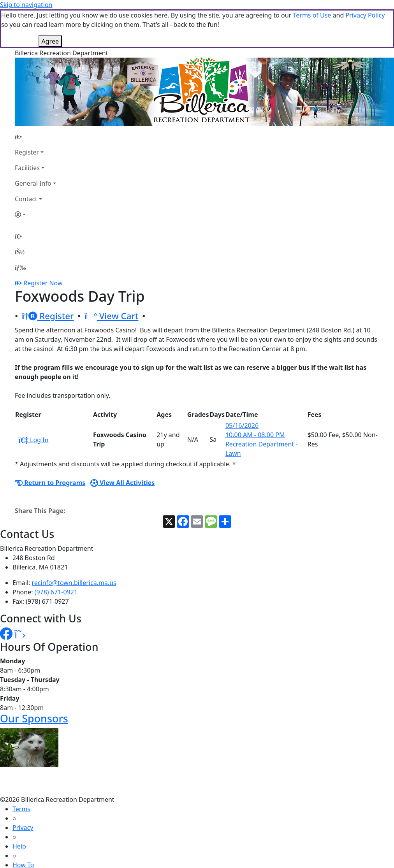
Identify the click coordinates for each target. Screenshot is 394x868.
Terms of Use (312, 15)
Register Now (43, 283)
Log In (33, 440)
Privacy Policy (365, 15)
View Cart (111, 316)
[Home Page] (35, 137)
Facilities (27, 168)
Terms (21, 809)
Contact (26, 199)
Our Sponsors (34, 718)
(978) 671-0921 (56, 592)
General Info (33, 183)
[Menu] (20, 267)
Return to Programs (50, 483)
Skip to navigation (26, 5)
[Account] (35, 214)
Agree (50, 41)
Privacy (23, 828)
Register (27, 152)
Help (19, 846)
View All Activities (123, 483)
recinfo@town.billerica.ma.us (74, 583)
